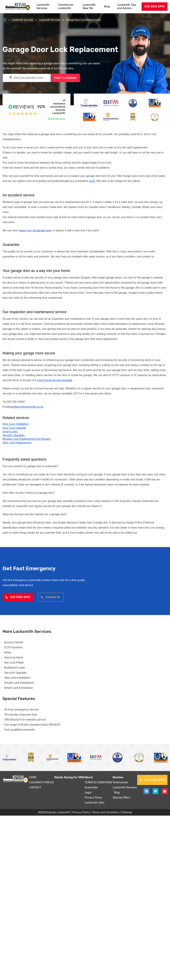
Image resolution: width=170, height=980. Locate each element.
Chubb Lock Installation (19, 683)
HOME (33, 777)
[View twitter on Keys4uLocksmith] (156, 791)
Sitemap (127, 812)
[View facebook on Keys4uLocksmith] (146, 791)
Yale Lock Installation (17, 678)
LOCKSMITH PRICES (41, 782)
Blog (107, 6)
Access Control (14, 642)
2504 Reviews (56, 119)
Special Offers (121, 798)
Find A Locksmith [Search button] (65, 78)
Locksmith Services (43, 6)
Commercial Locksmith (66, 6)
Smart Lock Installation (19, 688)
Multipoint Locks (15, 668)
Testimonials (120, 782)
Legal (88, 792)
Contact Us (50, 597)
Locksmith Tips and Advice (127, 6)
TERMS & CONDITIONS (98, 782)
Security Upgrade (15, 673)
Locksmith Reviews (125, 787)
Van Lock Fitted (14, 663)
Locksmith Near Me (89, 6)
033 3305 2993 (155, 6)
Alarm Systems (14, 658)
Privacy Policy (93, 798)
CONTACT (35, 787)
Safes (8, 652)
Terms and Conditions (106, 812)
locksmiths (23, 217)
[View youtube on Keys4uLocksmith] (165, 791)
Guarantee (91, 787)
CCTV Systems (13, 647)
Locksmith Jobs (95, 803)
